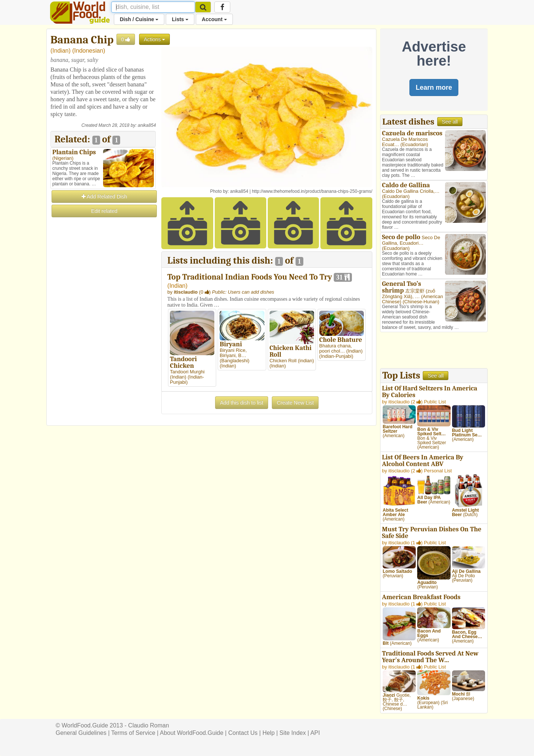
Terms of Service (133, 733)
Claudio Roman (149, 725)
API (315, 733)
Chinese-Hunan (421, 302)
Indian (60, 51)
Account (214, 19)
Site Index (293, 733)
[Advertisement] (103, 330)
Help (269, 733)
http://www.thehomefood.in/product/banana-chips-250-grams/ (312, 191)
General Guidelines (81, 733)
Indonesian (89, 51)
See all (450, 122)
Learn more (434, 88)
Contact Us (243, 733)
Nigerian (63, 158)
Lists (180, 19)
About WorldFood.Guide (192, 733)
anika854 (147, 125)
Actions (155, 39)
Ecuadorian (414, 144)
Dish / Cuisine (139, 19)
